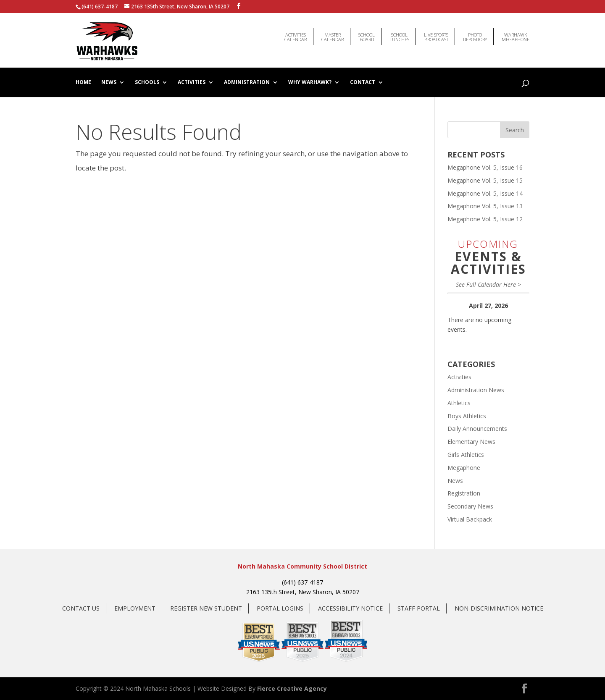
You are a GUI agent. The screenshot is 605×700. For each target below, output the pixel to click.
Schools (147, 83)
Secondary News (470, 506)
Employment (135, 608)
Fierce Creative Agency (292, 688)
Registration (464, 493)
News (109, 83)
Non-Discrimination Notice (499, 608)
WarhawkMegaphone (516, 35)
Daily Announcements (477, 429)
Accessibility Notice (350, 608)
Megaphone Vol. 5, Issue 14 (485, 193)
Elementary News (471, 442)
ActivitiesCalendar (296, 35)
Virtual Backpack (470, 519)
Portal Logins (280, 608)
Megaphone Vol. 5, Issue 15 (485, 180)
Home (83, 83)
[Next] (521, 306)
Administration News (476, 390)
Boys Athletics (467, 416)
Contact (363, 83)
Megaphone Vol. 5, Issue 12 (485, 219)
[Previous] (456, 306)
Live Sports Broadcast (436, 35)
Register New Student (206, 608)
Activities (192, 83)
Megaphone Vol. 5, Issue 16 (485, 167)
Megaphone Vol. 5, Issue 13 (485, 206)
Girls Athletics (466, 455)
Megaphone (464, 468)
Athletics (459, 403)
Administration (247, 83)
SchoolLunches (399, 35)
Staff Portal (419, 608)
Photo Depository (475, 35)
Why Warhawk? (310, 83)
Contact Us (81, 608)
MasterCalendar (333, 35)
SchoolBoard (367, 35)
